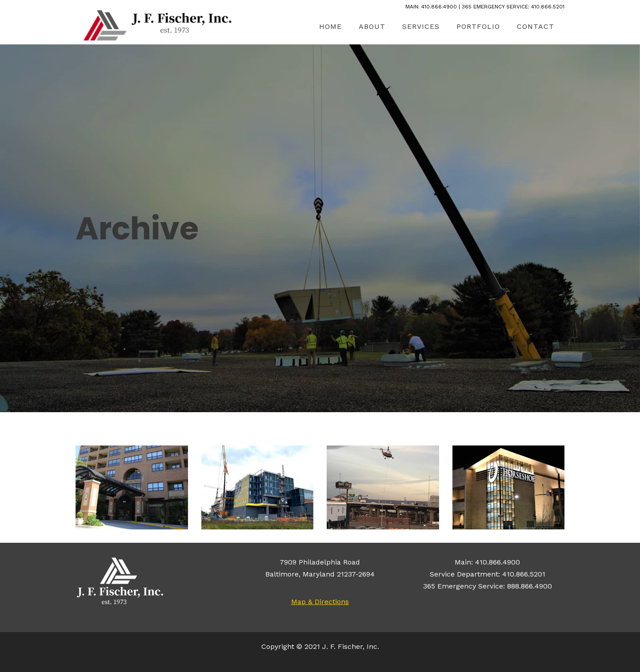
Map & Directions (320, 602)
